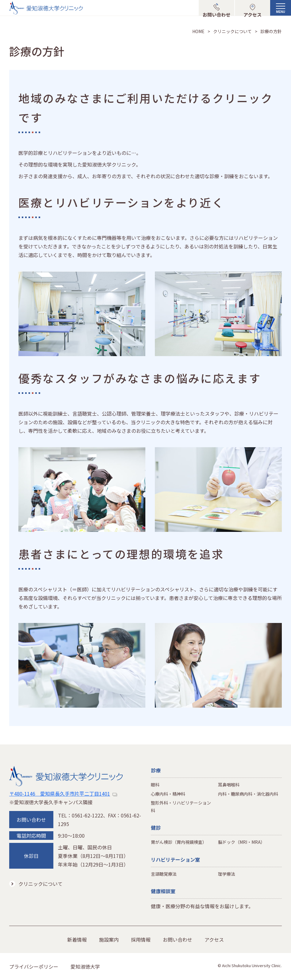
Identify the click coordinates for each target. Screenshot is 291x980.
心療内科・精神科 (168, 794)
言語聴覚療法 (164, 874)
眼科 (155, 785)
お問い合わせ (178, 940)
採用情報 (141, 940)
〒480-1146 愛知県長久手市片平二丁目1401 (63, 794)
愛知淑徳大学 (85, 967)
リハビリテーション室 (175, 859)
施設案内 (109, 940)
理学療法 (227, 874)
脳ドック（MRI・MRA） (241, 842)
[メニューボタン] (281, 11)
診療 (156, 770)
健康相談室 (163, 891)
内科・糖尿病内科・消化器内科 (248, 794)
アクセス (214, 940)
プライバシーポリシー (34, 967)
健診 (156, 828)
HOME (198, 31)
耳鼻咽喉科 (229, 785)
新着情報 (77, 940)
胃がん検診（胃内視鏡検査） (179, 842)
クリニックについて (232, 31)
